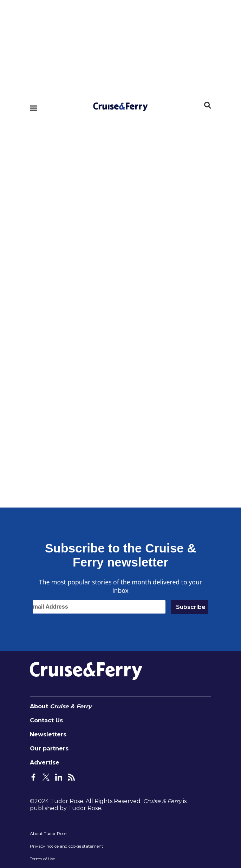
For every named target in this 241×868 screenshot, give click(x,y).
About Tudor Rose (48, 833)
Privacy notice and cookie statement (67, 846)
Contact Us (46, 720)
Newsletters (48, 734)
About (61, 706)
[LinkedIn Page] (59, 777)
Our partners (49, 748)
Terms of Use (43, 859)
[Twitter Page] (46, 777)
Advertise (45, 763)
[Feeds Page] (71, 777)
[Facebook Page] (33, 777)
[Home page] (120, 105)
